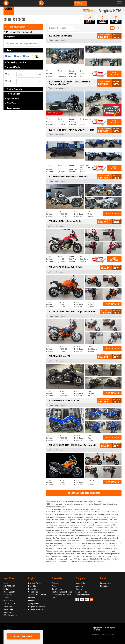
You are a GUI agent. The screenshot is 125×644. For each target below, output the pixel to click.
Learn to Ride (81, 592)
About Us (79, 586)
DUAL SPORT (9, 601)
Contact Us (80, 583)
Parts (54, 586)
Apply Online (34, 604)
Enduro (6, 589)
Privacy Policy (106, 583)
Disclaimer (105, 586)
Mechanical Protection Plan (61, 596)
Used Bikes (33, 592)
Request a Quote (35, 609)
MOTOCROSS (9, 586)
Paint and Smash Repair (62, 592)
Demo (18, 56)
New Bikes (33, 586)
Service (55, 583)
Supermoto (8, 606)
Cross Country (9, 592)
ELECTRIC (8, 595)
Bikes (6, 583)
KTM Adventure (10, 615)
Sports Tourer (9, 604)
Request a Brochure (37, 606)
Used (27, 56)
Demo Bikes (33, 589)
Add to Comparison (58, 41)
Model (8, 81)
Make (8, 74)
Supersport (8, 612)
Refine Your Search (15, 27)
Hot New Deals (35, 583)
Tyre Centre (57, 589)
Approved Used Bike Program (37, 596)
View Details (114, 74)
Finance (32, 601)
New (8, 56)
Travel (6, 598)
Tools (80, 3)
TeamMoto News (83, 595)
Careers (79, 589)
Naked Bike (8, 609)
